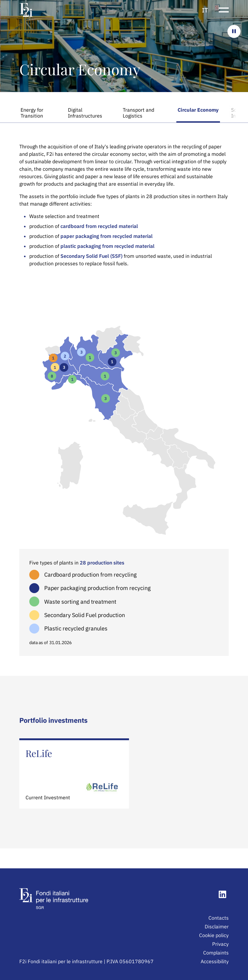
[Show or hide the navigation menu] (224, 10)
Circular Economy (198, 110)
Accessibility (215, 961)
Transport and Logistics (138, 113)
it (205, 10)
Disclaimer (217, 927)
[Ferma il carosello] (234, 31)
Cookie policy (214, 935)
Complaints (216, 953)
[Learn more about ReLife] (74, 773)
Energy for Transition (32, 113)
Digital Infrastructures (85, 113)
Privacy (220, 944)
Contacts (219, 918)
